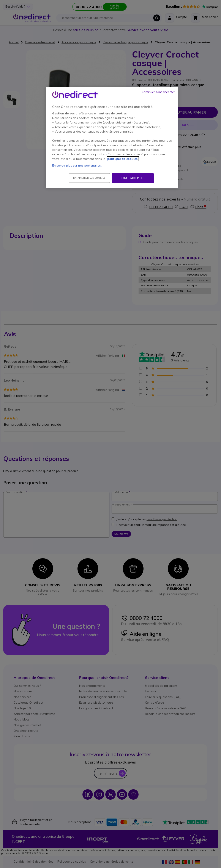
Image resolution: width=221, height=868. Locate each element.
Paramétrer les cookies (89, 178)
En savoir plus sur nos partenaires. (77, 165)
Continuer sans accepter (158, 92)
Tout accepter (133, 178)
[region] (112, 138)
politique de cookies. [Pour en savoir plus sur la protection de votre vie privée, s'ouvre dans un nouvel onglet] (123, 159)
